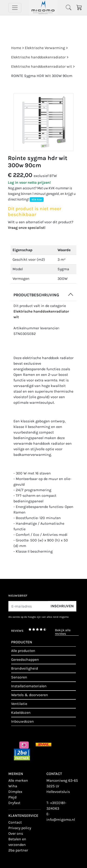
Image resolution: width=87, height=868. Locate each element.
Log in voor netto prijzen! (29, 182)
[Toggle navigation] (15, 8)
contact (15, 822)
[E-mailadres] (28, 606)
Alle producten (23, 651)
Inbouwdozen (23, 721)
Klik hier (37, 200)
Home (16, 48)
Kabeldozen (21, 713)
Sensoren (19, 677)
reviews (17, 631)
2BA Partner (18, 850)
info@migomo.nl (61, 820)
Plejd (12, 797)
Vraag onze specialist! (27, 228)
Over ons (16, 833)
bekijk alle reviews (63, 632)
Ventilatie (19, 704)
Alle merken (18, 780)
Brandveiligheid (24, 668)
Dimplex (15, 792)
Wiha (13, 786)
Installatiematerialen (29, 686)
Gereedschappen (25, 659)
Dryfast (14, 803)
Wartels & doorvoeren (30, 695)
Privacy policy (20, 828)
